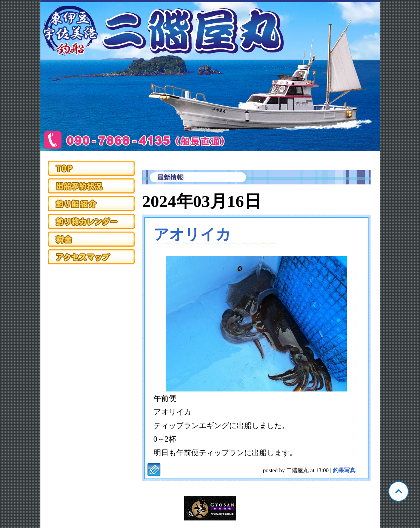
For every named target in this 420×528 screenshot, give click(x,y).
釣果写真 (344, 470)
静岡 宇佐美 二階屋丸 (210, 76)
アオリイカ (192, 234)
